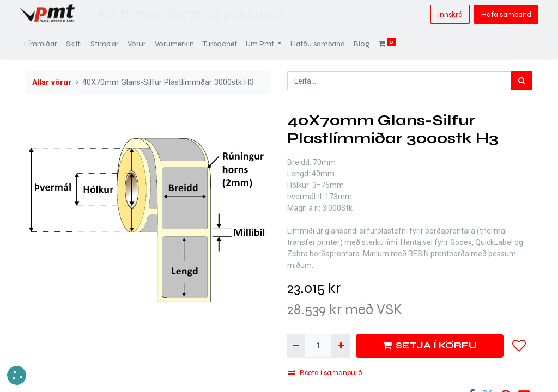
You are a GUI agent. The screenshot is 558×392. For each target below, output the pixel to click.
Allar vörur (52, 82)
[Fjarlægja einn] (296, 345)
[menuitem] (47, 44)
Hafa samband (500, 14)
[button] (519, 346)
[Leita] (522, 81)
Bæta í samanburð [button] (325, 373)
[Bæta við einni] (340, 345)
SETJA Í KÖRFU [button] (430, 345)
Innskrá (444, 14)
